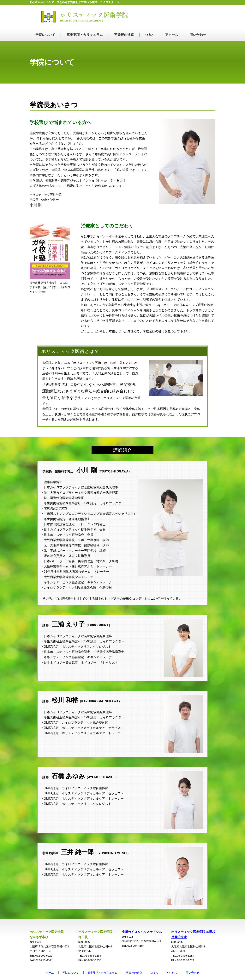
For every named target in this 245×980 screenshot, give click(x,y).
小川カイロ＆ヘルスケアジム (142, 932)
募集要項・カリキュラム (85, 35)
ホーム (50, 973)
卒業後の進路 (124, 35)
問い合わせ (198, 35)
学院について (45, 35)
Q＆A (149, 35)
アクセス (172, 35)
